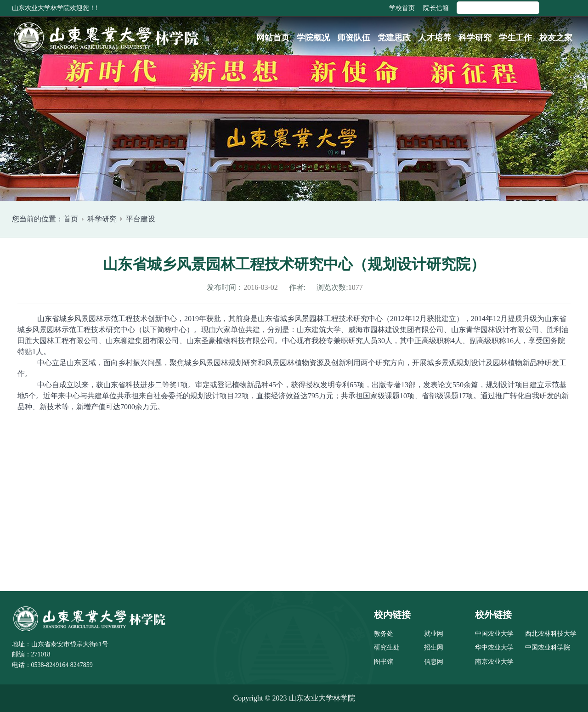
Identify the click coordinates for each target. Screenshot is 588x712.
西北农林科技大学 (551, 634)
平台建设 (141, 219)
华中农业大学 (494, 647)
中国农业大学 (494, 634)
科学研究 (102, 219)
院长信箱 (436, 8)
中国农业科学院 (548, 647)
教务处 (384, 634)
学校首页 (402, 8)
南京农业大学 (494, 662)
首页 (71, 219)
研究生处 (387, 647)
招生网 (434, 647)
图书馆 (384, 662)
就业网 (434, 634)
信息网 (434, 662)
